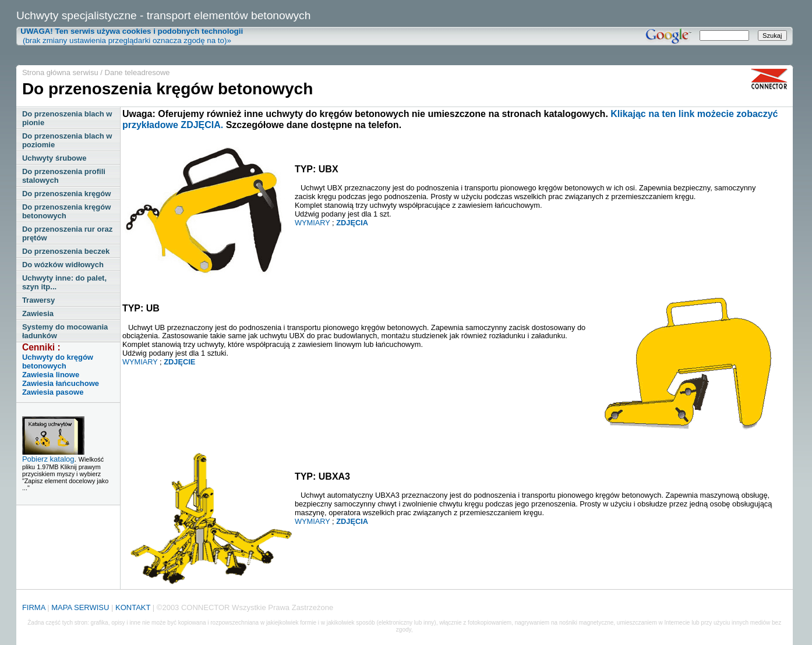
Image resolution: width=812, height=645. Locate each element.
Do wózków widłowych (63, 265)
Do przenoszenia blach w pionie (67, 118)
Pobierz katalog (48, 459)
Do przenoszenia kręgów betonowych (66, 211)
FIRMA (34, 607)
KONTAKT (133, 607)
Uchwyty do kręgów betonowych (58, 362)
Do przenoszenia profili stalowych (64, 176)
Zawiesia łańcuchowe (61, 383)
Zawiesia (38, 313)
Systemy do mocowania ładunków (65, 331)
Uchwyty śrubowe (54, 158)
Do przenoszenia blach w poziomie (67, 140)
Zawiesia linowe (51, 375)
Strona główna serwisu (60, 72)
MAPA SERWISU (80, 607)
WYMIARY (313, 223)
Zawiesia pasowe (53, 392)
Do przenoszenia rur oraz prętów (67, 233)
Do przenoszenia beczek (66, 251)
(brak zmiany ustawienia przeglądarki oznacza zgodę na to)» (130, 36)
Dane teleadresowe (137, 72)
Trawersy (38, 300)
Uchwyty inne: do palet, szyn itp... (64, 282)
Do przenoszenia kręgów (66, 194)
